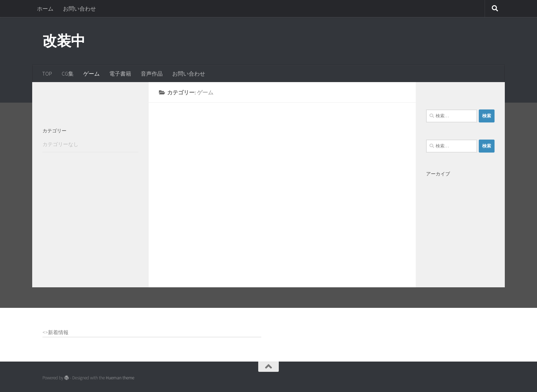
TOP (47, 74)
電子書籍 (120, 74)
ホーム (45, 9)
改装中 (64, 41)
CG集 (68, 74)
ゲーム (91, 74)
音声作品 (152, 74)
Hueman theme (120, 378)
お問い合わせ (79, 9)
